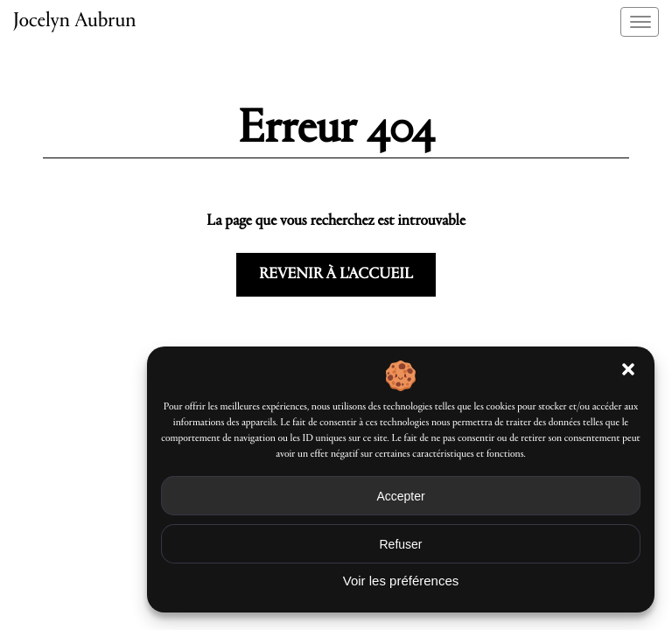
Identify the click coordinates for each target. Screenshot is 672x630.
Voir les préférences (401, 581)
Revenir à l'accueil (336, 275)
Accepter (400, 496)
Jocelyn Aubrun (75, 22)
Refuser (400, 544)
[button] (628, 369)
